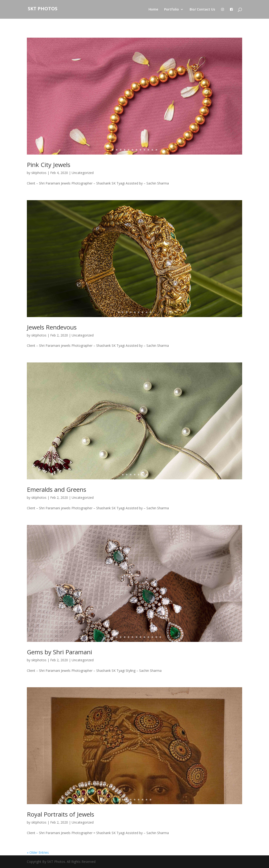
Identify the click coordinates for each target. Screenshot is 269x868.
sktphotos (39, 173)
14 (160, 637)
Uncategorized (83, 173)
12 (156, 150)
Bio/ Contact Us (202, 10)
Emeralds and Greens (57, 489)
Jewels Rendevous (52, 327)
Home (153, 10)
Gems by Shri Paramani (59, 652)
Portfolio (172, 10)
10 (148, 150)
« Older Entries (38, 852)
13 (156, 637)
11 (152, 150)
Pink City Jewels (49, 165)
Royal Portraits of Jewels (60, 814)
